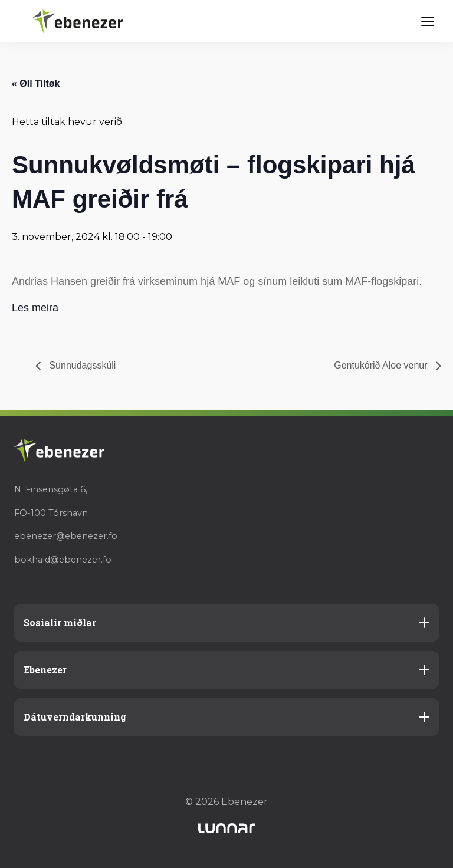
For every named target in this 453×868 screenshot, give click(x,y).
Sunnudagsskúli (81, 365)
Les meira (35, 308)
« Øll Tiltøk (36, 83)
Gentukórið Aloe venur (382, 365)
